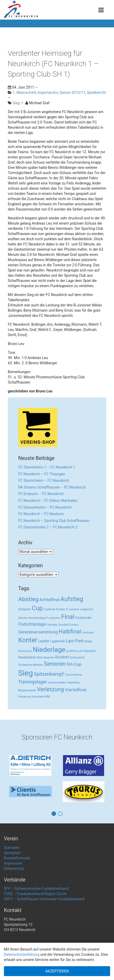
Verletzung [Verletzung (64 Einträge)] (50, 689)
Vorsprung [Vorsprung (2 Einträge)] (25, 697)
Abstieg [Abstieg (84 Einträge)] (28, 599)
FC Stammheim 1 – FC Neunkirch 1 (47, 467)
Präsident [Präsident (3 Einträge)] (89, 651)
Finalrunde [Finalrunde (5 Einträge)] (83, 618)
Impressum (13, 863)
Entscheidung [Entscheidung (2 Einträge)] (37, 618)
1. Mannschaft (24, 93)
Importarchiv (48, 93)
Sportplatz (12, 853)
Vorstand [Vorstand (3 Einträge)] (38, 697)
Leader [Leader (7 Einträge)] (44, 641)
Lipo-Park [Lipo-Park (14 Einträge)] (75, 641)
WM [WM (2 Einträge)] (47, 697)
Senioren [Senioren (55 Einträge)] (55, 664)
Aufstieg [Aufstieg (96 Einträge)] (72, 599)
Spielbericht (96, 93)
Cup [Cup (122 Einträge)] (37, 608)
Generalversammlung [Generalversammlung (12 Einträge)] (38, 632)
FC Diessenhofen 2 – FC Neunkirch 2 (48, 527)
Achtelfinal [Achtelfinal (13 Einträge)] (49, 600)
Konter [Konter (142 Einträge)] (28, 640)
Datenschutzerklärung (22, 954)
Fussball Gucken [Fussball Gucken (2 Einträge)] (68, 625)
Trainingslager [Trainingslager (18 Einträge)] (33, 682)
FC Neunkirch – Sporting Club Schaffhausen (54, 521)
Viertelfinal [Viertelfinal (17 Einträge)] (75, 690)
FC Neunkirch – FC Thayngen (42, 474)
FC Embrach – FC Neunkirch (41, 494)
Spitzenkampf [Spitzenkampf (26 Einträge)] (49, 674)
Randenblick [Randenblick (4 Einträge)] (27, 657)
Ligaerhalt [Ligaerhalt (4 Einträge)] (57, 641)
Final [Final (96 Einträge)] (68, 617)
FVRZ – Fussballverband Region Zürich (35, 894)
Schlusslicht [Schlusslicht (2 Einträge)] (77, 658)
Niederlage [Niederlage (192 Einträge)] (49, 650)
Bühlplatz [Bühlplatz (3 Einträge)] (24, 609)
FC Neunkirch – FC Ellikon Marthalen (48, 501)
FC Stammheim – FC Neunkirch (44, 480)
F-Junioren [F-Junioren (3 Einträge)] (53, 618)
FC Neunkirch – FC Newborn (41, 514)
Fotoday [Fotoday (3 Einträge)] (52, 625)
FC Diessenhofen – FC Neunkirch (45, 507)
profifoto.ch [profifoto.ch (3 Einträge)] (74, 651)
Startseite (12, 848)
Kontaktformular (17, 858)
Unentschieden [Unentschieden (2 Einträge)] (57, 683)
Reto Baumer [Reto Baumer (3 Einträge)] (46, 657)
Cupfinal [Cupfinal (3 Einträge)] (49, 609)
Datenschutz (14, 868)
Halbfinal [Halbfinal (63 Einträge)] (70, 631)
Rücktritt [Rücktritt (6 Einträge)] (62, 657)
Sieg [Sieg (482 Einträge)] (26, 673)
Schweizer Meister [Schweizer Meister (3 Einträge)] (31, 665)
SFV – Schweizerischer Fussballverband (36, 889)
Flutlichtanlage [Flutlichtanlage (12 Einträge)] (32, 624)
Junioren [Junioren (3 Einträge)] (88, 632)
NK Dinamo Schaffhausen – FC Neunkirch (52, 487)
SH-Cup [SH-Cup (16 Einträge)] (74, 664)
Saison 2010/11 (72, 93)
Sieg (16, 103)
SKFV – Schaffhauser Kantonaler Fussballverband (44, 899)
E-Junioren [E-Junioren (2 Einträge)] (73, 609)
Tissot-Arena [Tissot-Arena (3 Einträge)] (73, 675)
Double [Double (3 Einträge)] (60, 609)
